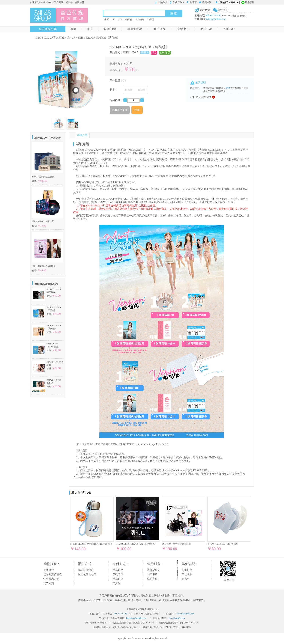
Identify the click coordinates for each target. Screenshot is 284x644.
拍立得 (129, 19)
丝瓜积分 (118, 579)
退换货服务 (154, 570)
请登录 (69, 2)
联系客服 (248, 3)
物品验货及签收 (53, 574)
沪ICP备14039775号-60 (96, 623)
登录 (228, 88)
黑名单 (186, 579)
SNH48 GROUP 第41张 (43, 221)
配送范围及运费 (87, 574)
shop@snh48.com (177, 618)
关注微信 (223, 10)
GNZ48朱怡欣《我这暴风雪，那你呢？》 (136, 544)
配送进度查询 (86, 570)
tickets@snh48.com (216, 19)
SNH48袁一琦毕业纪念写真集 (176, 544)
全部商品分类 (48, 29)
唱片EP (71, 38)
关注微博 (205, 10)
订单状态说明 (51, 579)
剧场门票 (110, 29)
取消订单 (187, 570)
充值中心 (206, 29)
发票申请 (152, 574)
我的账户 (161, 3)
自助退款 (187, 574)
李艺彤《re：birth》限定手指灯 (223, 544)
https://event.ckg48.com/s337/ (153, 444)
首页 (73, 29)
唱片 (90, 29)
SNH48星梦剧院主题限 (43, 177)
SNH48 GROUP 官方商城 (50, 38)
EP (113, 19)
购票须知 (49, 583)
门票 (150, 19)
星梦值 (116, 583)
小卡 (120, 19)
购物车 (191, 3)
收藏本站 (205, 3)
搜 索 (174, 13)
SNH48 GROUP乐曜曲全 (44, 266)
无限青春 (140, 19)
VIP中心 (229, 29)
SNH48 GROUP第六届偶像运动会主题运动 (91, 544)
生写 (107, 19)
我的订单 (177, 2)
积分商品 (160, 29)
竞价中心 (183, 29)
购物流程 (49, 570)
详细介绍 (82, 135)
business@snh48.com (136, 618)
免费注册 (79, 2)
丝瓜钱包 (118, 570)
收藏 (137, 110)
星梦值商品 (135, 29)
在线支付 (118, 574)
